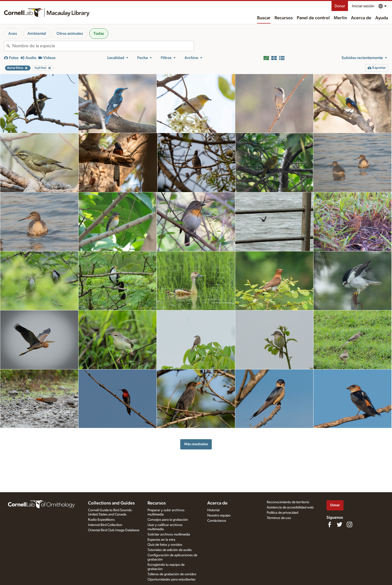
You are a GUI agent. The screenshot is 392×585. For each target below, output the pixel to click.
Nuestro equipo (219, 515)
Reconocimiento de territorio (288, 502)
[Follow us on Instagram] (349, 524)
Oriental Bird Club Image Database (114, 530)
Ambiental (37, 34)
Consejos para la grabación (168, 520)
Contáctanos (217, 521)
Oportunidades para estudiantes (171, 579)
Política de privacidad (282, 513)
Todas (99, 34)
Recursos (284, 18)
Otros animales (70, 34)
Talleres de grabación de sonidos (172, 574)
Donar (340, 6)
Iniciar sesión (363, 6)
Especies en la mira (161, 540)
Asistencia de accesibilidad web (290, 507)
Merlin (340, 18)
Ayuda (382, 18)
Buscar (264, 18)
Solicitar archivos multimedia (169, 534)
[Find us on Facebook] (329, 524)
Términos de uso (279, 518)
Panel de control (313, 18)
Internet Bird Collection (105, 525)
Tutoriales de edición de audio (170, 550)
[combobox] (103, 46)
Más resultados (196, 444)
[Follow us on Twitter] (339, 524)
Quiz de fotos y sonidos (165, 545)
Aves (13, 34)
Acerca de (361, 18)
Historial (213, 510)
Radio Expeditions (101, 520)
